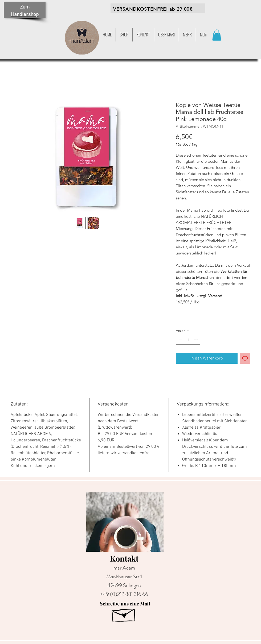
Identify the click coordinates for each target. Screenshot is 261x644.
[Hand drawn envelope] (124, 613)
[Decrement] (180, 340)
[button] (187, 35)
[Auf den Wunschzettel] (245, 358)
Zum (25, 7)
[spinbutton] (188, 340)
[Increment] (197, 340)
